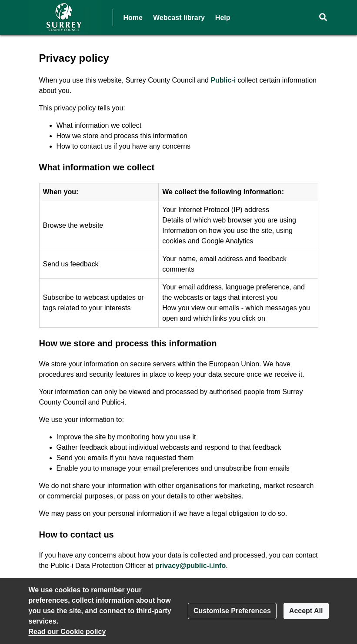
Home (133, 18)
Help (223, 18)
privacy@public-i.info (190, 566)
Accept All (306, 611)
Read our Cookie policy (67, 632)
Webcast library (179, 18)
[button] (323, 17)
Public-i (223, 80)
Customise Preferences (232, 611)
